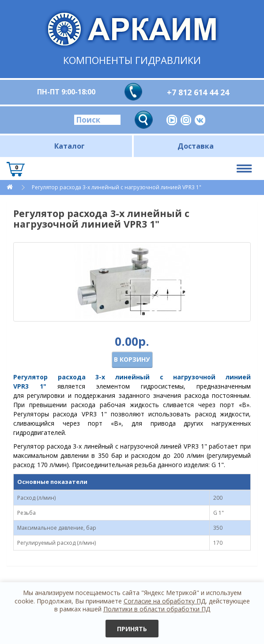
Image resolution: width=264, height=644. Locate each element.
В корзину (132, 359)
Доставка (196, 146)
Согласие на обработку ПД (164, 601)
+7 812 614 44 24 (198, 92)
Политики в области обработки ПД (157, 609)
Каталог (70, 146)
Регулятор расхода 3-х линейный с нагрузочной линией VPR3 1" (117, 187)
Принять (132, 629)
